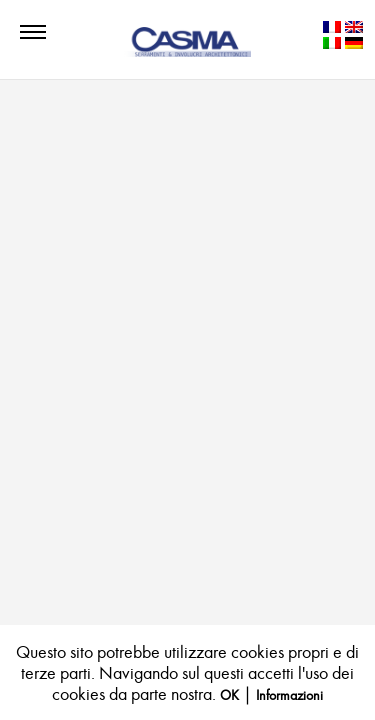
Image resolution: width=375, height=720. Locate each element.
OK (229, 695)
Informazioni (289, 695)
